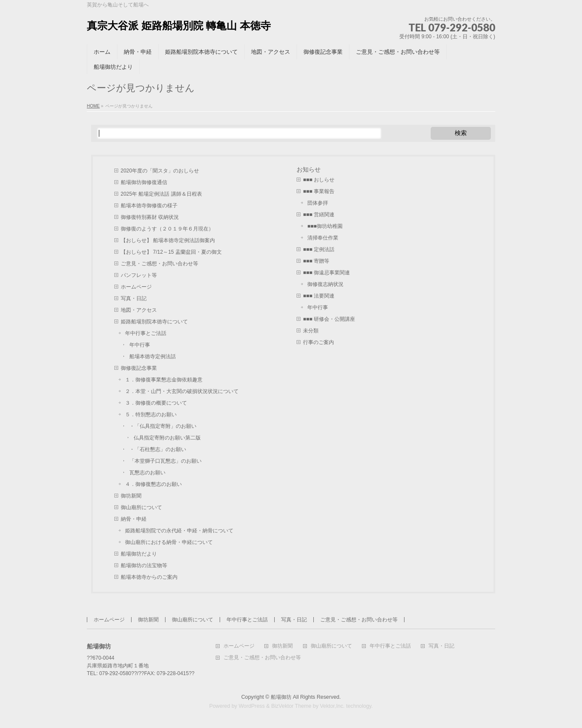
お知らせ (309, 169)
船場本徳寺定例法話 (153, 356)
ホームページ (136, 287)
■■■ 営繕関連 (319, 215)
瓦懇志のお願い (147, 473)
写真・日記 (134, 298)
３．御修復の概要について (156, 403)
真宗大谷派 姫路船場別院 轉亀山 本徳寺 (179, 26)
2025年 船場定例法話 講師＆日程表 (161, 194)
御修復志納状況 (325, 284)
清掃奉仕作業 (323, 238)
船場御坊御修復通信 (144, 182)
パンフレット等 (139, 275)
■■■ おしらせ (319, 180)
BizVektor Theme (291, 706)
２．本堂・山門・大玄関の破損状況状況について (182, 391)
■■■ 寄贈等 (316, 261)
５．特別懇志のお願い (151, 415)
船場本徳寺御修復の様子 (149, 206)
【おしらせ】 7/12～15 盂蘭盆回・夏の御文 (171, 252)
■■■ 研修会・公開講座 (329, 319)
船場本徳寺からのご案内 (149, 577)
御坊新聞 (131, 496)
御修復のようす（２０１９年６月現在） (167, 229)
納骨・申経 (134, 519)
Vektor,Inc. (332, 706)
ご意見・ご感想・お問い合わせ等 (159, 264)
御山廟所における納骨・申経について (169, 542)
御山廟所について (141, 507)
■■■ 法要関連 (319, 296)
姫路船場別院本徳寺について (154, 322)
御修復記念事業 (139, 368)
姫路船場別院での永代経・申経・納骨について (179, 531)
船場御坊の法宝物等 (144, 565)
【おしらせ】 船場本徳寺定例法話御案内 (168, 240)
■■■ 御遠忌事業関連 (326, 273)
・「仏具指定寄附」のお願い (163, 426)
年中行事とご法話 (146, 333)
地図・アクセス (139, 310)
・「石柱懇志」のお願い (158, 449)
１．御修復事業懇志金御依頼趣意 (164, 380)
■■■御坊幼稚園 (325, 226)
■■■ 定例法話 (319, 249)
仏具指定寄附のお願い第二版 (167, 438)
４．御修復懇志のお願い (153, 484)
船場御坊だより (139, 554)
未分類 (311, 331)
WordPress (252, 706)
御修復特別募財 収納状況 (150, 217)
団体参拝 (318, 203)
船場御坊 (281, 697)
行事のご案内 (319, 342)
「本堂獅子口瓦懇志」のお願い (165, 461)
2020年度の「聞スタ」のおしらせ (160, 171)
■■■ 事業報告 (319, 191)
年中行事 (140, 345)
